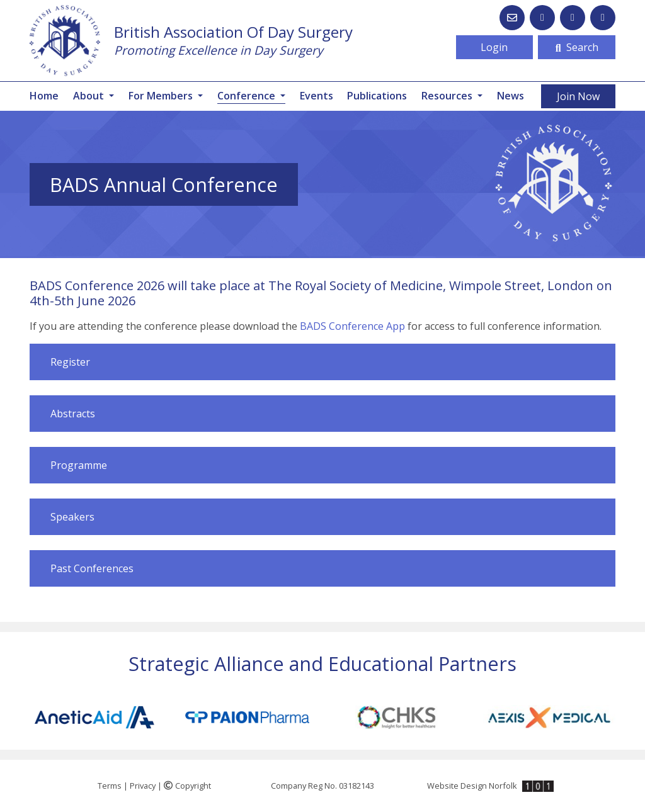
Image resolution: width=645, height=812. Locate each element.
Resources (448, 96)
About (90, 96)
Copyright (187, 786)
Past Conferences (92, 568)
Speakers (72, 517)
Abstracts (73, 414)
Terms (110, 786)
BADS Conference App (352, 326)
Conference (251, 95)
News (511, 96)
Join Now (578, 96)
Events (317, 96)
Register (70, 362)
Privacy (143, 786)
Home (44, 96)
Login (494, 47)
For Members (162, 96)
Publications (377, 96)
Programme (79, 465)
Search (577, 47)
